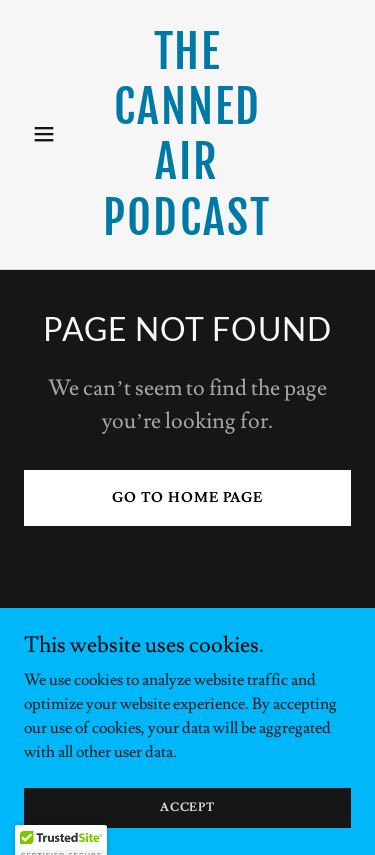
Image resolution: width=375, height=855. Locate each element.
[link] (187, 230)
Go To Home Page (187, 498)
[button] (48, 134)
